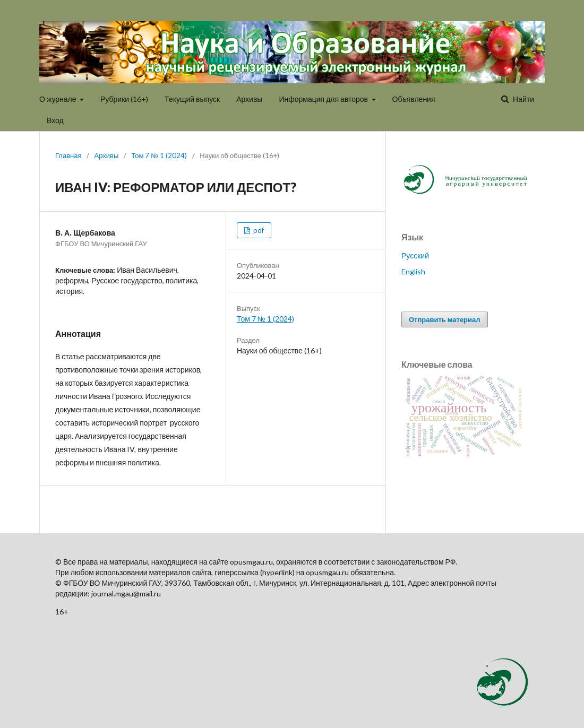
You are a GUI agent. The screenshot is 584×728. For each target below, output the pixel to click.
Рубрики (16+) (124, 99)
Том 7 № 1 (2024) (159, 155)
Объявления (414, 99)
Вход (55, 120)
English (413, 271)
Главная (68, 155)
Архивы (249, 99)
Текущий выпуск (192, 99)
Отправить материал (445, 319)
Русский (415, 255)
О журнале (59, 99)
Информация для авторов (324, 99)
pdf (258, 230)
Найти (523, 99)
